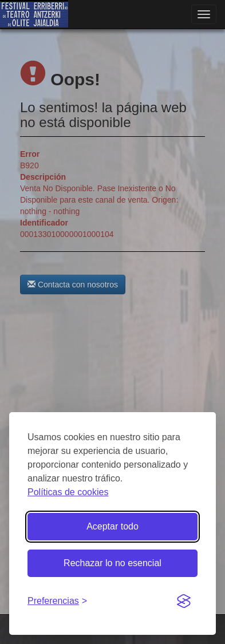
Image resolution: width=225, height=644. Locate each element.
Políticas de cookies (68, 492)
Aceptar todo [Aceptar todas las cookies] (112, 526)
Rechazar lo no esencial (112, 563)
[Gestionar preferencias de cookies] (57, 601)
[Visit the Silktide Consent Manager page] (184, 602)
